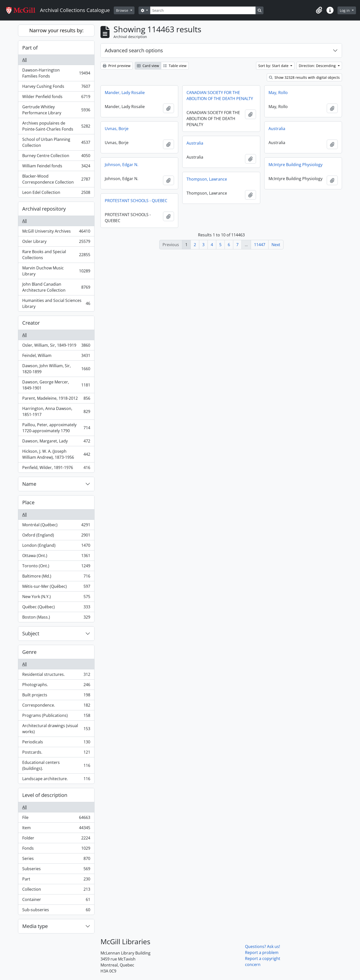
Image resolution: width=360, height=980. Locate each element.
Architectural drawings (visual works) (56, 729)
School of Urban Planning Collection (56, 142)
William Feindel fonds (56, 167)
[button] (319, 10)
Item (56, 829)
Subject (31, 633)
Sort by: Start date (274, 66)
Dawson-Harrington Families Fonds (56, 73)
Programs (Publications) (56, 716)
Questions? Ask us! (262, 946)
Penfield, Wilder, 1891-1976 (56, 468)
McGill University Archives (56, 232)
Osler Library (56, 242)
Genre (29, 652)
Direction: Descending (318, 66)
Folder (56, 839)
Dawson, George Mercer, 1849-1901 (56, 385)
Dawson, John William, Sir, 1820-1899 (56, 369)
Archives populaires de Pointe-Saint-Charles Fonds (56, 126)
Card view (148, 66)
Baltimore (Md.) (56, 577)
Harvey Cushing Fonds (56, 87)
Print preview (117, 66)
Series (56, 860)
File (56, 819)
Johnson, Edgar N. (121, 165)
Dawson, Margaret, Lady (56, 442)
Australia (277, 129)
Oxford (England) (56, 536)
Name (29, 484)
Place (28, 502)
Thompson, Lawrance (207, 179)
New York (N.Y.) (56, 598)
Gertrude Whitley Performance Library (56, 110)
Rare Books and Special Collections (56, 255)
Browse (123, 10)
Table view (175, 66)
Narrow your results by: (56, 30)
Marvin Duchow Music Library (56, 271)
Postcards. (56, 753)
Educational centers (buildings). (56, 765)
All (24, 60)
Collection (56, 890)
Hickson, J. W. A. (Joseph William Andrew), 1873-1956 (56, 454)
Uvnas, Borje (117, 129)
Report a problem (262, 952)
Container (56, 901)
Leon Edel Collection (56, 193)
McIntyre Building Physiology (295, 165)
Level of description (45, 795)
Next (276, 245)
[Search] (203, 10)
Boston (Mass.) (56, 618)
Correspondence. (56, 706)
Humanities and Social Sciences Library (56, 303)
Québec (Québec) (56, 608)
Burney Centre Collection (56, 157)
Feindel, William (56, 357)
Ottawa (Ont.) (56, 557)
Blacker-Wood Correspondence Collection (56, 179)
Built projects (56, 696)
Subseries (56, 870)
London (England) (56, 546)
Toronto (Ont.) (56, 567)
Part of (30, 48)
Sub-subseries (56, 911)
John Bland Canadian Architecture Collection (56, 287)
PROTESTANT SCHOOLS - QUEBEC (136, 201)
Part (56, 880)
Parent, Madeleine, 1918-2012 (56, 399)
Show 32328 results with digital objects (304, 77)
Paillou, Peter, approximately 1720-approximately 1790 (56, 428)
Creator (31, 323)
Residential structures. (56, 675)
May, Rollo (278, 93)
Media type (35, 926)
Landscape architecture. (56, 780)
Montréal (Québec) (56, 526)
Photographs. (56, 686)
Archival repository (44, 209)
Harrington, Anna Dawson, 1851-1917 (56, 411)
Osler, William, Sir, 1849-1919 (56, 346)
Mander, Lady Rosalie (125, 93)
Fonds (56, 849)
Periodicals (56, 743)
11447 (260, 245)
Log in (345, 10)
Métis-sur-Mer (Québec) (56, 587)
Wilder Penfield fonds (56, 98)
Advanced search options (134, 50)
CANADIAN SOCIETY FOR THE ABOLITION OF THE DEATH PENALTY (220, 96)
